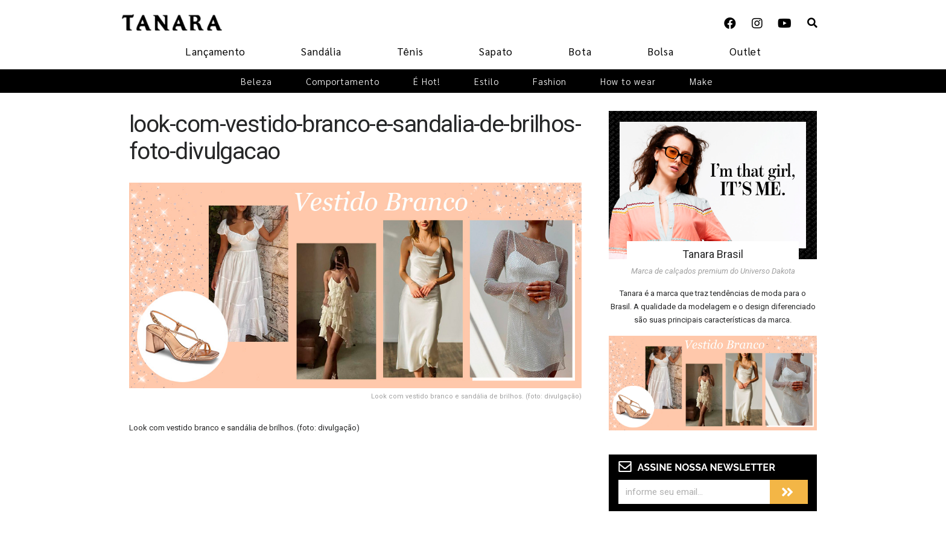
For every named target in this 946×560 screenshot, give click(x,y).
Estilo (487, 81)
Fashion (550, 81)
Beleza (256, 81)
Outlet (745, 51)
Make (701, 81)
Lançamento (215, 51)
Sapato (496, 51)
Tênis (410, 51)
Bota (580, 51)
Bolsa (661, 51)
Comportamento (343, 81)
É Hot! (427, 81)
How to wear (628, 81)
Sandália (321, 51)
